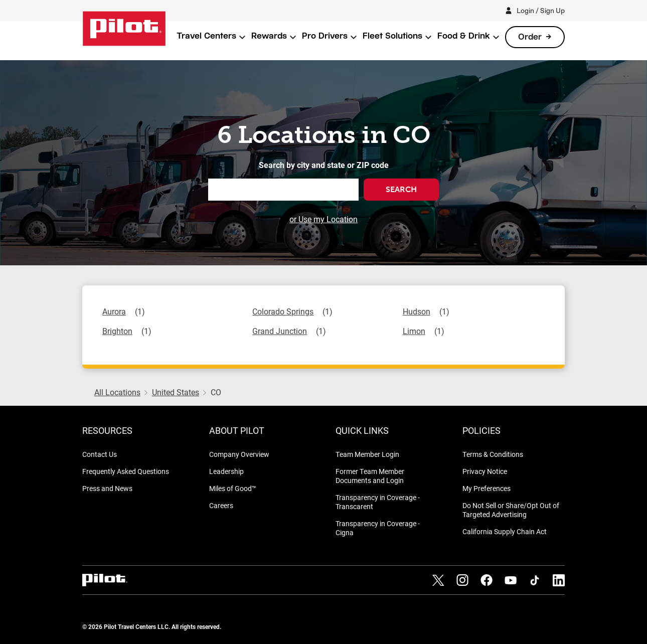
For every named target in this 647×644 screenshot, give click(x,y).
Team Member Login (367, 454)
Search (401, 189)
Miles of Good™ (233, 488)
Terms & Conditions (493, 454)
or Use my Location (323, 219)
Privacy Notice (485, 471)
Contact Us (100, 454)
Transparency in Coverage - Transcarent (378, 502)
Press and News (107, 488)
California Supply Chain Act (505, 531)
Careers (221, 505)
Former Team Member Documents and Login (370, 476)
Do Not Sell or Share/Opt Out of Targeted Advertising (511, 510)
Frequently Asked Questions (126, 471)
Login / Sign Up (541, 10)
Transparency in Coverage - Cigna (378, 528)
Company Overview (239, 454)
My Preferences (487, 488)
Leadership (226, 471)
